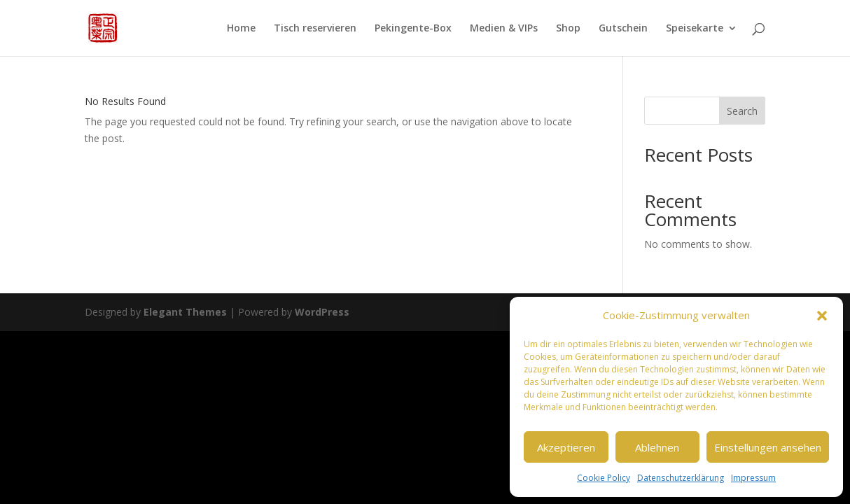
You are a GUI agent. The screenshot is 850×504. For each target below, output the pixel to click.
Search (742, 111)
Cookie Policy (604, 478)
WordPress (322, 312)
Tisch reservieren (315, 29)
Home (241, 29)
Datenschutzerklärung (681, 478)
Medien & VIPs (504, 29)
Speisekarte (695, 29)
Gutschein (623, 29)
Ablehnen (657, 447)
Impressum (753, 478)
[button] (822, 316)
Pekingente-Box (413, 29)
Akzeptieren (566, 447)
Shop (568, 29)
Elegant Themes (185, 312)
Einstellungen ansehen (768, 447)
